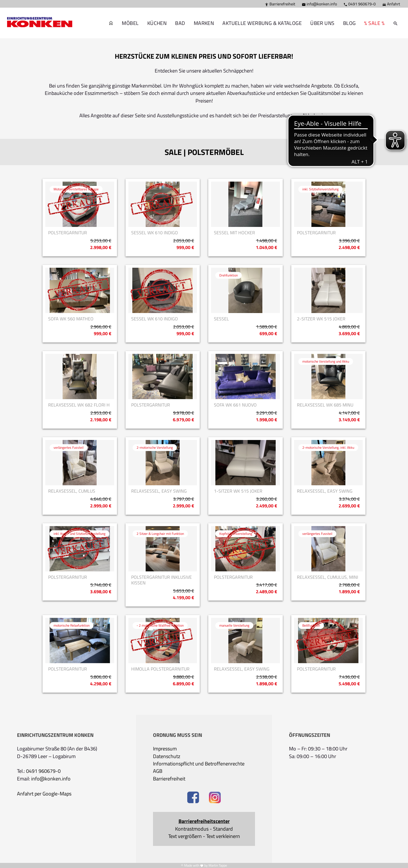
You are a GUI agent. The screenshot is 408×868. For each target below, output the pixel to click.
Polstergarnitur (68, 233)
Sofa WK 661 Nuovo (235, 405)
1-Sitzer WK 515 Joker (238, 491)
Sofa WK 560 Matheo (71, 319)
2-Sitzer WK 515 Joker (321, 319)
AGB (158, 771)
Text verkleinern (223, 836)
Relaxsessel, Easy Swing (159, 491)
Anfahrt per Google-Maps (44, 794)
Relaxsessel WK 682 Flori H (79, 405)
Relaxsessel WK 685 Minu (325, 405)
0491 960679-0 (360, 4)
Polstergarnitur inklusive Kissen (161, 580)
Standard (223, 829)
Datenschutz (167, 756)
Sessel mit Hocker (234, 233)
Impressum (165, 749)
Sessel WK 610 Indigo (155, 233)
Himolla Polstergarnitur (160, 669)
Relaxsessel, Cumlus (72, 491)
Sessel (221, 319)
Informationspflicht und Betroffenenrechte (199, 764)
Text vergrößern (185, 836)
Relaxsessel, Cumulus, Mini (328, 577)
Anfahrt (391, 4)
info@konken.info (319, 4)
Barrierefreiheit (280, 4)
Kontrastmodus (192, 829)
